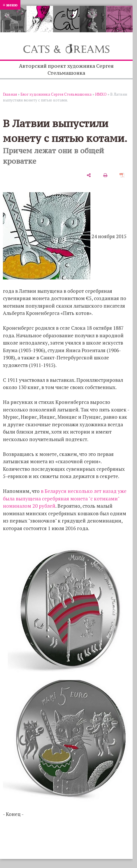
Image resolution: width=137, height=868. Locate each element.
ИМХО (101, 94)
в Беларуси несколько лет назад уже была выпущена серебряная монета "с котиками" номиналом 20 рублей (65, 498)
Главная (10, 94)
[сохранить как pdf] (122, 175)
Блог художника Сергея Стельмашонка (56, 94)
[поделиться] (89, 175)
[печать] (105, 175)
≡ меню (10, 5)
